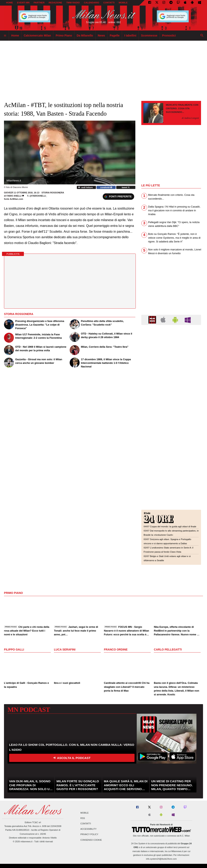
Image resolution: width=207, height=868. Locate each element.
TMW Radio (73, 3)
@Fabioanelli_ (37, 196)
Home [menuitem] (15, 35)
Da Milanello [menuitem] (85, 35)
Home (9, 3)
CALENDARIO (92, 3)
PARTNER (39, 3)
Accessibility (88, 829)
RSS (83, 818)
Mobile (84, 813)
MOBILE (123, 3)
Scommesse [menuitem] (149, 35)
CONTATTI (109, 3)
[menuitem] (5, 36)
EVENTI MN (23, 3)
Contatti (86, 824)
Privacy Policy (89, 835)
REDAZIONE (55, 3)
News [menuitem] (101, 35)
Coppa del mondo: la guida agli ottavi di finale (173, 527)
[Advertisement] (171, 352)
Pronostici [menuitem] (169, 35)
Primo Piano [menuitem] (64, 35)
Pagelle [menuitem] (115, 35)
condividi (106, 187)
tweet (126, 187)
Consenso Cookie (91, 840)
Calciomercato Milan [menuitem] (37, 35)
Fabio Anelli (14, 196)
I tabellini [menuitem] (130, 35)
